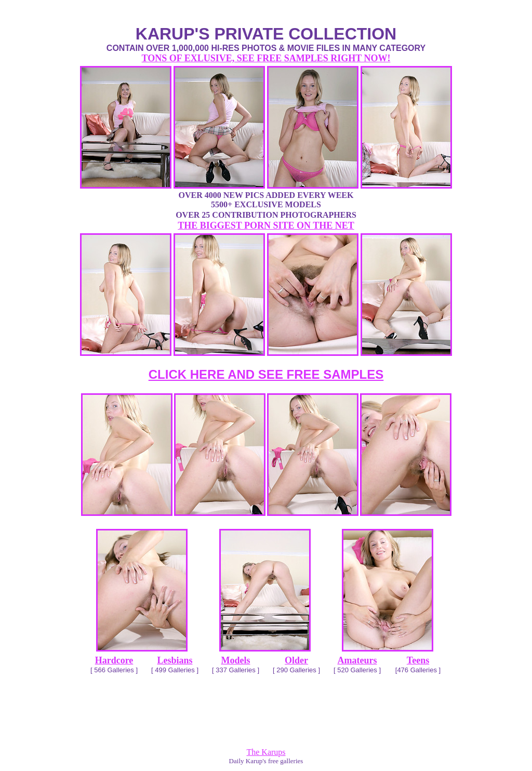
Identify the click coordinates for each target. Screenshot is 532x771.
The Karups (266, 752)
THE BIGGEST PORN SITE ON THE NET (266, 225)
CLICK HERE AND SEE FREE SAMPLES (266, 374)
